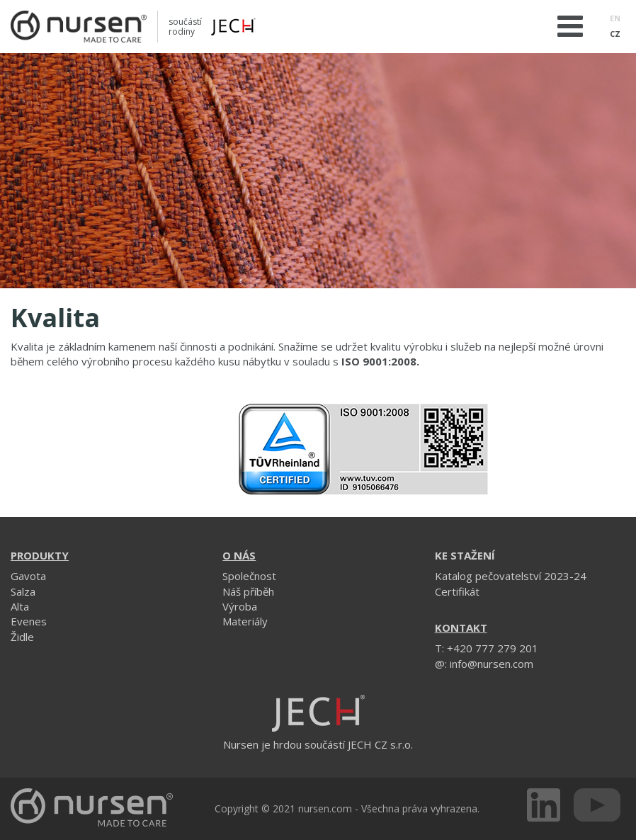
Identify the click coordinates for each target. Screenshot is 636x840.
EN (615, 18)
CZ (615, 34)
